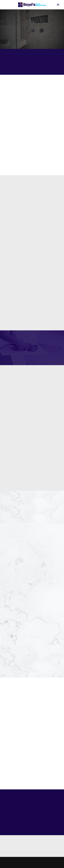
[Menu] (58, 5)
